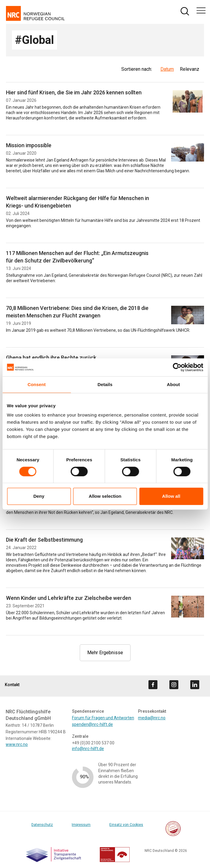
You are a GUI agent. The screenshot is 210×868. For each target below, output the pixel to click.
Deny (39, 496)
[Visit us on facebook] (153, 685)
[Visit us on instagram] (174, 685)
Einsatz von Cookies (126, 825)
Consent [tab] (37, 384)
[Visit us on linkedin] (195, 685)
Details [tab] (105, 384)
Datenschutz (42, 825)
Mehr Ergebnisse (105, 653)
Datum (167, 69)
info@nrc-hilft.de (88, 749)
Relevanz (190, 69)
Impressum (81, 825)
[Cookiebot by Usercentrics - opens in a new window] (177, 367)
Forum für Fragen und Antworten (103, 718)
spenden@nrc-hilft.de (92, 724)
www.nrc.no (17, 744)
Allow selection (105, 496)
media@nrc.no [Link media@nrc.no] (152, 718)
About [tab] (174, 384)
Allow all (171, 496)
